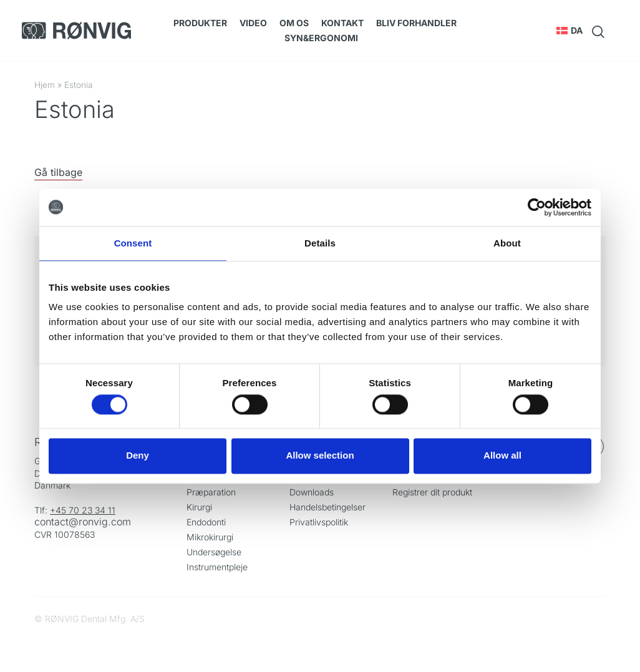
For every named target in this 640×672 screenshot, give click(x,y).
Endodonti (206, 522)
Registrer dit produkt (432, 492)
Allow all (502, 456)
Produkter (200, 23)
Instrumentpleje (217, 567)
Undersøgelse (214, 552)
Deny (138, 456)
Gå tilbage (58, 172)
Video (253, 23)
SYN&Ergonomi (321, 38)
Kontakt (342, 23)
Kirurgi (199, 507)
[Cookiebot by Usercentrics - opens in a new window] (537, 207)
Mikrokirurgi (210, 537)
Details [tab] (320, 243)
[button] (570, 31)
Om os (294, 23)
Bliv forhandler (416, 23)
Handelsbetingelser (327, 507)
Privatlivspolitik (319, 522)
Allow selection (320, 456)
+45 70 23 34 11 (83, 510)
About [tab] (507, 243)
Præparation (211, 492)
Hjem (45, 85)
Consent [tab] (133, 243)
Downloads (312, 492)
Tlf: (42, 510)
